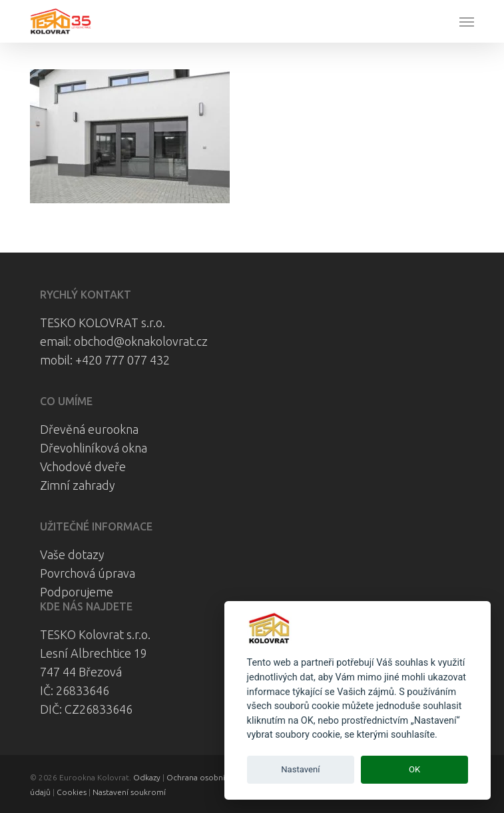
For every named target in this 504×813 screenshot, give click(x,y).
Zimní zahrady (78, 485)
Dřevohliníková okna (94, 448)
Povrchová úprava (88, 573)
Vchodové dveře (83, 466)
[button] (467, 21)
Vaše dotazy (72, 554)
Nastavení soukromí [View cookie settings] (129, 792)
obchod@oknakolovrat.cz (141, 341)
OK (414, 769)
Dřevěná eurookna (89, 429)
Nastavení (300, 769)
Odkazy (147, 777)
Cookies (72, 792)
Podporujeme (77, 592)
